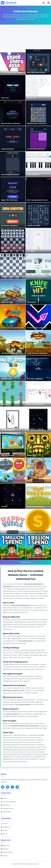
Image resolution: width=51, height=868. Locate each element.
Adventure (6, 827)
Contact (5, 849)
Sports (4, 834)
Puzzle (4, 830)
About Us (5, 846)
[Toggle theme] (44, 3)
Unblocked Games (8, 802)
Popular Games (7, 809)
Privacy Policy (7, 852)
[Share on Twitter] (8, 787)
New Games (6, 812)
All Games (6, 805)
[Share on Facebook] (3, 787)
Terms (4, 856)
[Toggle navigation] (48, 3)
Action (4, 824)
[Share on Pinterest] (17, 787)
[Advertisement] (25, 37)
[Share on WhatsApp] (12, 787)
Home (4, 798)
